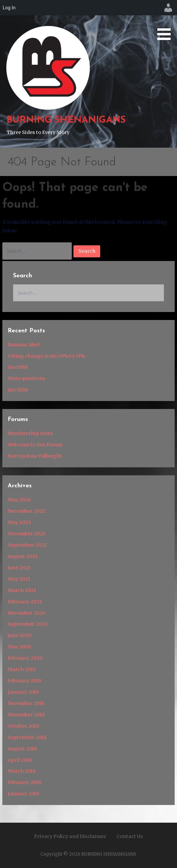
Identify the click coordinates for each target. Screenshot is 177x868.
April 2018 (20, 760)
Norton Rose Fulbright (35, 456)
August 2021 (23, 556)
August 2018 (22, 749)
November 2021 (26, 534)
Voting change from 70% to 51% (46, 356)
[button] (166, 21)
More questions (27, 378)
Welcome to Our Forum (35, 445)
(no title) (18, 367)
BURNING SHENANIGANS (66, 120)
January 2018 (23, 794)
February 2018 (25, 782)
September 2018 (27, 737)
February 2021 (25, 602)
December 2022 (27, 511)
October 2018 (23, 726)
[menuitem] (168, 8)
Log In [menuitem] (9, 8)
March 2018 (22, 771)
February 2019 (24, 681)
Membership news (30, 433)
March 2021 (22, 590)
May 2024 (19, 500)
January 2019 (23, 692)
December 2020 (27, 613)
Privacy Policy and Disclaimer (70, 836)
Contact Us (130, 836)
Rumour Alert (24, 345)
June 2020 (20, 635)
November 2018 (26, 715)
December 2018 (26, 703)
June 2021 (19, 568)
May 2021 (19, 579)
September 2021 (27, 545)
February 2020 (25, 658)
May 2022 (19, 522)
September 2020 (28, 624)
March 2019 (22, 669)
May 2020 (19, 647)
